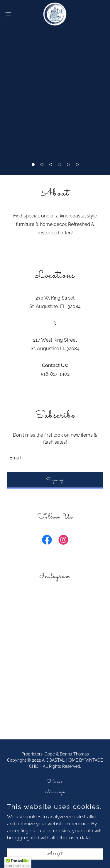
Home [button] (55, 782)
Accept (55, 854)
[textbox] (55, 458)
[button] (33, 165)
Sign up (55, 480)
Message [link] (55, 792)
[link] (55, 14)
